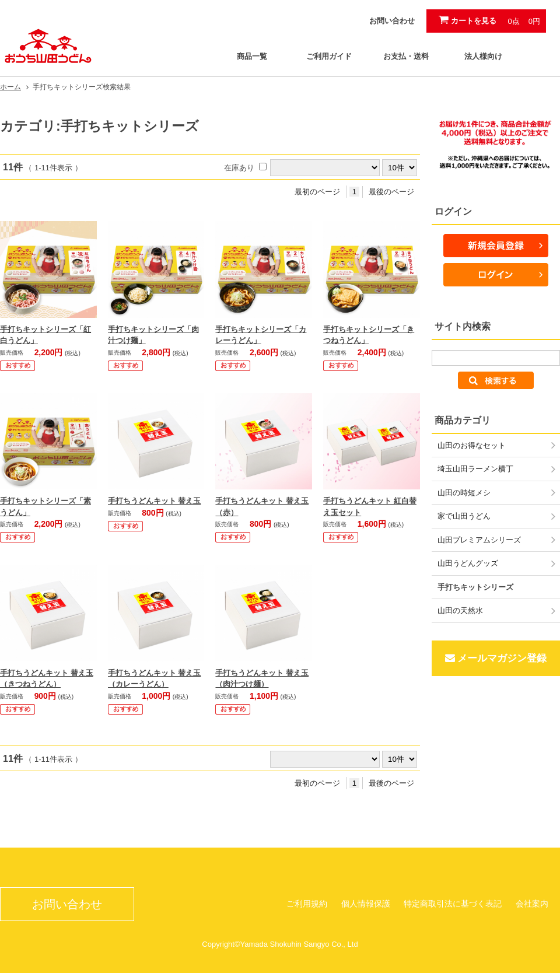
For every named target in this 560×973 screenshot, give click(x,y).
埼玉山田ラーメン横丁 (475, 469)
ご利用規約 (307, 904)
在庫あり (239, 168)
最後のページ (391, 192)
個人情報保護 (366, 904)
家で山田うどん (464, 516)
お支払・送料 (406, 56)
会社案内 (532, 904)
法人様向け (483, 56)
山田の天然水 (460, 610)
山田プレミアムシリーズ (479, 540)
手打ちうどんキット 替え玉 (155, 501)
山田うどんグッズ (468, 563)
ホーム (10, 87)
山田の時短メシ (464, 493)
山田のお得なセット (472, 445)
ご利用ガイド (329, 56)
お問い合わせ (392, 21)
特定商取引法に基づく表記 (453, 904)
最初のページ (317, 192)
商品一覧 (252, 56)
